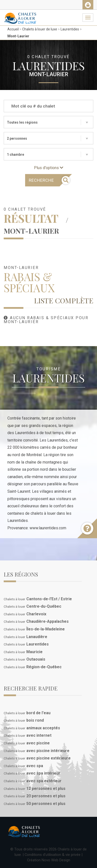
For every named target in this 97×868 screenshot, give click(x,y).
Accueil (13, 29)
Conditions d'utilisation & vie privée (53, 855)
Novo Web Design (56, 860)
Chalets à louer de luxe (40, 29)
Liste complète (64, 300)
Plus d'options (49, 168)
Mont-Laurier (18, 36)
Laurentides (70, 29)
